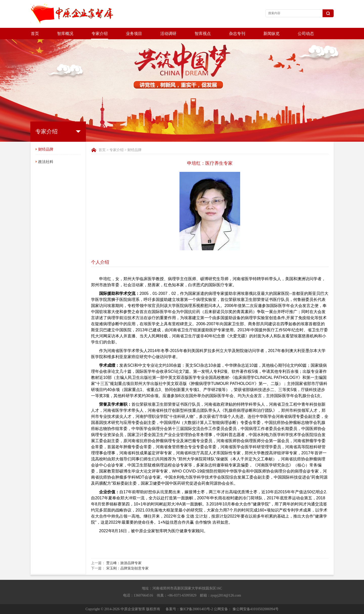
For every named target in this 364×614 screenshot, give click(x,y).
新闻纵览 (271, 34)
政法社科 (46, 162)
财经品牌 (46, 149)
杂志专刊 (237, 34)
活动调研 (168, 34)
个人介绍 (100, 262)
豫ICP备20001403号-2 (196, 609)
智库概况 (65, 34)
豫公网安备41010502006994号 (256, 609)
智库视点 (203, 34)
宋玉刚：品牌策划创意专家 (127, 568)
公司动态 (306, 34)
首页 (35, 34)
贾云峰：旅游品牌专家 (124, 563)
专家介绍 (100, 34)
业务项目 (134, 34)
